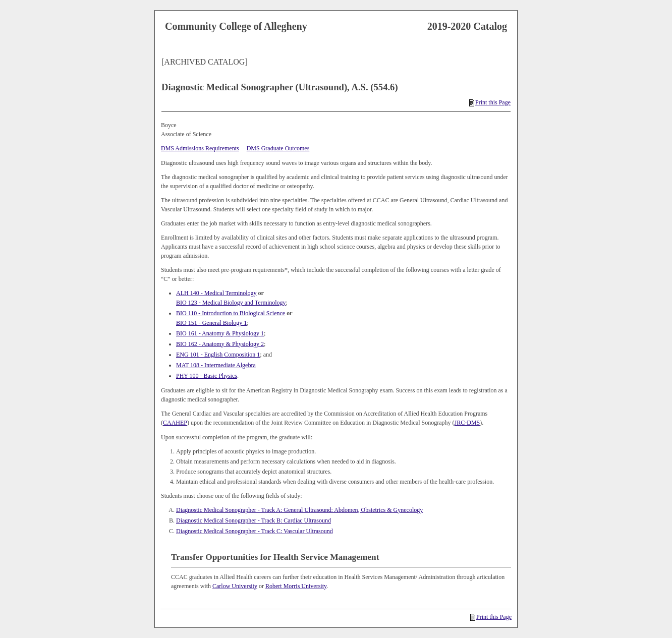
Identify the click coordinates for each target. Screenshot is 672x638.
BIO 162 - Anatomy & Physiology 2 (220, 344)
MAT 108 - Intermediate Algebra (216, 365)
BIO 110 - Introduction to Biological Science (231, 313)
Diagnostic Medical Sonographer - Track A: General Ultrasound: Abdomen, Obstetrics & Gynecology (299, 510)
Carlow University (235, 586)
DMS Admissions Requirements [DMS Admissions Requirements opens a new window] (200, 148)
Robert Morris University (296, 586)
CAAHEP (175, 423)
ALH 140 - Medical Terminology (216, 293)
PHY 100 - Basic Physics (207, 376)
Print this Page (490, 102)
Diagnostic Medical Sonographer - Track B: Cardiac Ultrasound (254, 520)
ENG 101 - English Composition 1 (218, 355)
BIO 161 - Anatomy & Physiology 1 (220, 333)
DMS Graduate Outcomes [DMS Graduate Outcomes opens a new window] (278, 148)
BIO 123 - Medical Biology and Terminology (231, 303)
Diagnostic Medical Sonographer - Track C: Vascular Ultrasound (255, 531)
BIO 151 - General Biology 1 (211, 323)
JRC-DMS (467, 423)
